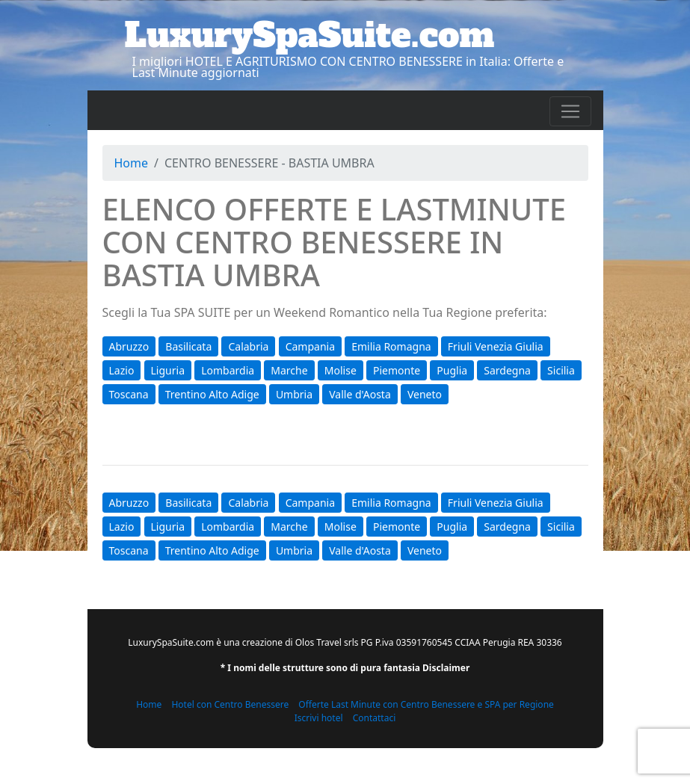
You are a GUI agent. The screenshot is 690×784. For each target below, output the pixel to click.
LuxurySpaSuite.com (310, 35)
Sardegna (507, 370)
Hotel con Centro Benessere (230, 704)
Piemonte (397, 370)
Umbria (294, 394)
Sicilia (561, 370)
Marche (289, 370)
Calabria (248, 346)
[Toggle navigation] (570, 111)
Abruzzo (129, 346)
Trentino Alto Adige (212, 394)
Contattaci (375, 718)
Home (132, 163)
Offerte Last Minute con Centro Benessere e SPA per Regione (426, 704)
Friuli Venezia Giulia (496, 346)
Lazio (122, 370)
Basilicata (188, 346)
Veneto (425, 394)
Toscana (129, 394)
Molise (341, 370)
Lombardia (228, 370)
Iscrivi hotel (319, 718)
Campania (310, 346)
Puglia (452, 370)
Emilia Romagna (391, 346)
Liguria (168, 370)
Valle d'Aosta (360, 394)
